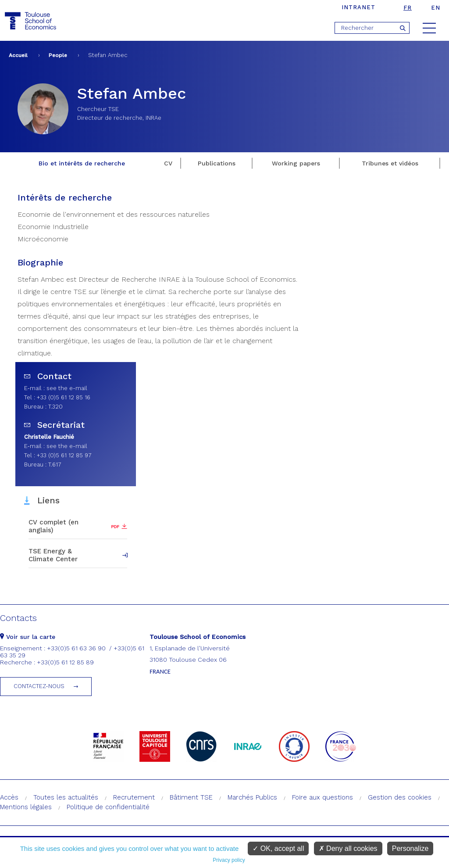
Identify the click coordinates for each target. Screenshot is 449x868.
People (58, 55)
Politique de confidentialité (108, 807)
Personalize (410, 848)
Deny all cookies (348, 848)
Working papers (296, 163)
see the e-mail (67, 388)
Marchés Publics (252, 797)
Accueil (18, 55)
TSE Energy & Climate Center (53, 555)
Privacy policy (229, 860)
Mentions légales (26, 807)
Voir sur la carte (28, 637)
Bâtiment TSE (191, 797)
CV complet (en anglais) (53, 526)
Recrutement (134, 797)
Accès (9, 797)
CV (168, 163)
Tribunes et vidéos (390, 163)
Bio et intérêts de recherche (82, 163)
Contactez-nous (39, 686)
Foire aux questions (322, 797)
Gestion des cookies (400, 797)
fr (408, 8)
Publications (217, 163)
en (436, 8)
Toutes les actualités (66, 797)
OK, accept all (278, 848)
